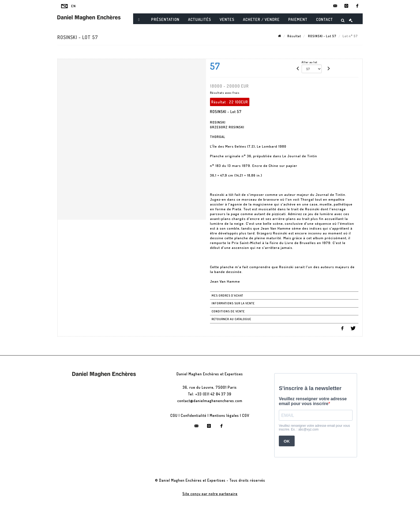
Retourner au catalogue (231, 319)
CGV (246, 415)
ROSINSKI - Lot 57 (322, 36)
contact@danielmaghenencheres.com (210, 401)
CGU (174, 415)
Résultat (294, 36)
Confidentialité (194, 415)
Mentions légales (224, 415)
